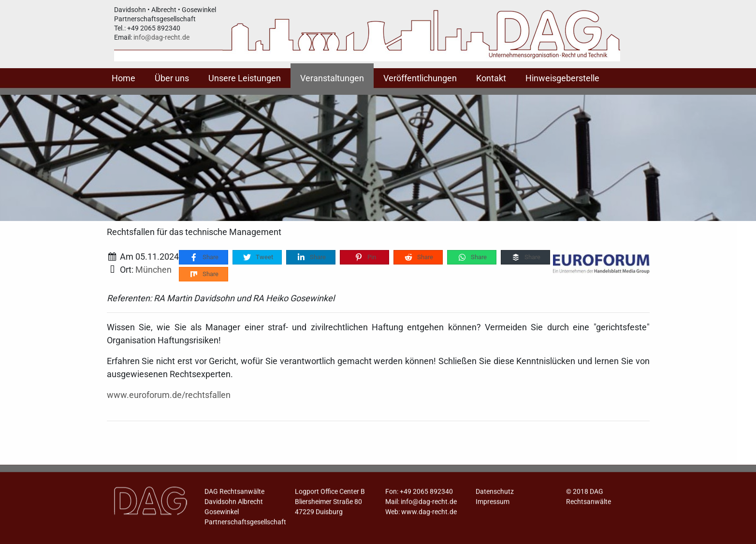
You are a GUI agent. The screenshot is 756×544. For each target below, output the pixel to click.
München (153, 270)
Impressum (493, 504)
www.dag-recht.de (429, 515)
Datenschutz (495, 494)
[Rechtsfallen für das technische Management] (601, 263)
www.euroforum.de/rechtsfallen (169, 395)
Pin (365, 257)
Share (204, 257)
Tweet (258, 257)
